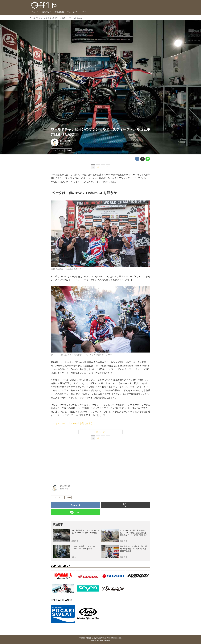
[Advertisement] (72, 461)
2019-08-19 (65, 141)
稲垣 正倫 (64, 144)
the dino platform (103, 641)
